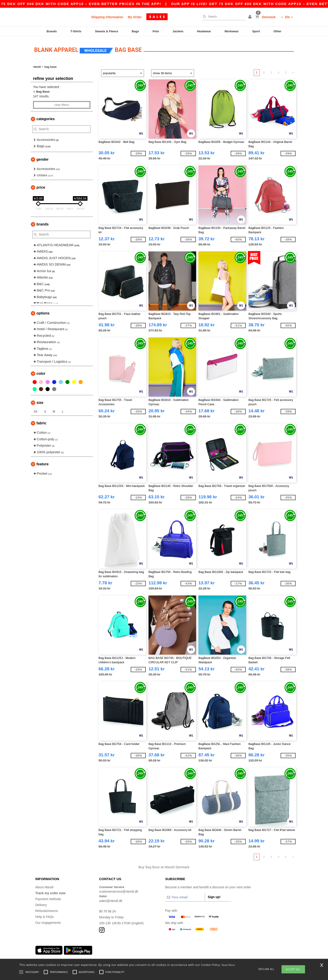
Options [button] (43, 312)
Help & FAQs (45, 915)
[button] (251, 17)
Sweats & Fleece (107, 31)
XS (36, 410)
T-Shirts (76, 31)
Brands (52, 31)
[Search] (223, 17)
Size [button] (40, 401)
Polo (156, 31)
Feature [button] (42, 463)
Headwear (204, 31)
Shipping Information (107, 17)
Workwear (232, 31)
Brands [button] (42, 223)
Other (278, 31)
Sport (256, 31)
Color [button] (41, 372)
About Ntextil (44, 886)
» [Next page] (293, 71)
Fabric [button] (41, 422)
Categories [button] (46, 117)
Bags (135, 31)
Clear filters (62, 103)
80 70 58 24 (108, 910)
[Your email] (185, 896)
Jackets (178, 31)
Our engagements (48, 921)
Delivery (41, 903)
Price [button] (41, 186)
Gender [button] (42, 158)
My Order (135, 17)
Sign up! (214, 895)
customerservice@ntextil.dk (119, 890)
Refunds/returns (47, 909)
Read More (228, 965)
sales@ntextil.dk (111, 899)
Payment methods (48, 897)
